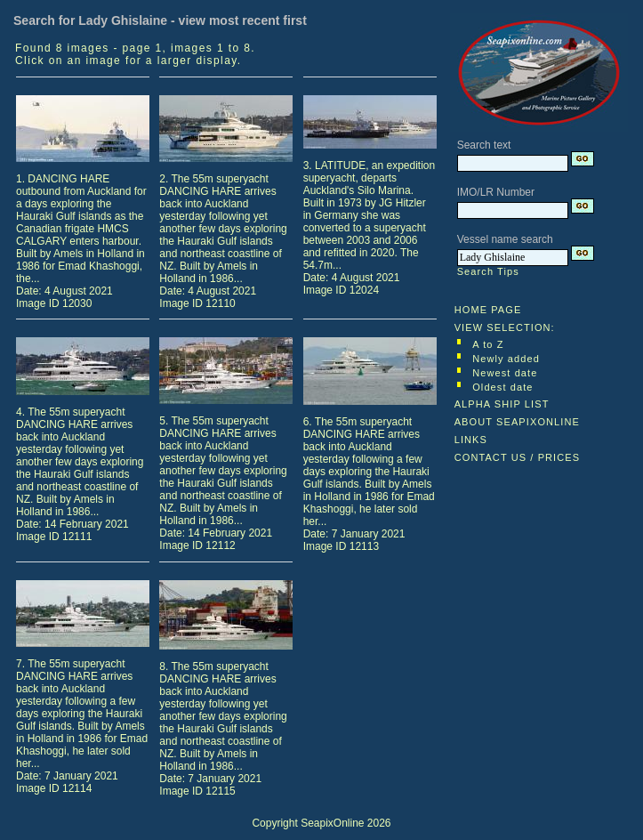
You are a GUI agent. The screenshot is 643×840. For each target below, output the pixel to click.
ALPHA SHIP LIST (502, 404)
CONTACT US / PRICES (518, 457)
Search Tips (488, 271)
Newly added (506, 359)
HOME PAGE (488, 310)
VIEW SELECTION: (505, 327)
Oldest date (502, 387)
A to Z (488, 344)
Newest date (505, 373)
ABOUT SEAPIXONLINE (517, 422)
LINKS (471, 440)
